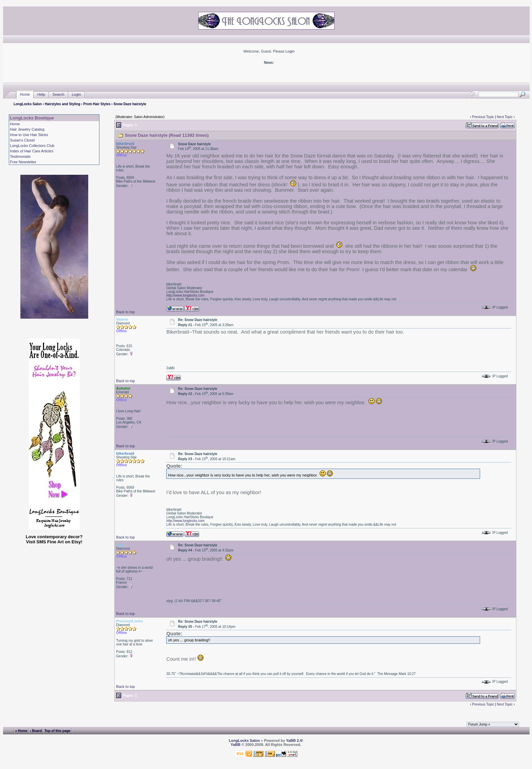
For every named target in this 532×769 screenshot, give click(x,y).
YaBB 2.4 (294, 740)
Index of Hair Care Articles (32, 151)
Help (41, 95)
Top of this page (57, 730)
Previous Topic (483, 117)
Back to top (125, 312)
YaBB (236, 745)
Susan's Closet (22, 140)
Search (59, 95)
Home (25, 95)
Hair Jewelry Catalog (27, 129)
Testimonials (20, 156)
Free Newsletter (23, 162)
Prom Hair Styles (97, 104)
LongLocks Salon (28, 104)
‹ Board (36, 730)
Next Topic (505, 117)
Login (290, 51)
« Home (21, 730)
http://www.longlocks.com (185, 295)
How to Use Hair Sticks (29, 135)
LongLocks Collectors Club (32, 146)
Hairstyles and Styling (62, 104)
